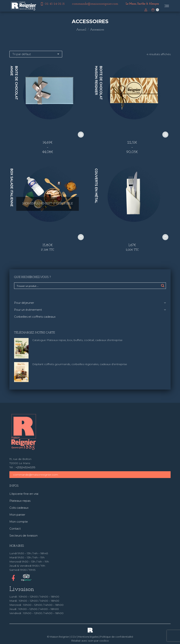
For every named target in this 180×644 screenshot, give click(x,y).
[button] (165, 237)
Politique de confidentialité (117, 637)
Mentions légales (88, 637)
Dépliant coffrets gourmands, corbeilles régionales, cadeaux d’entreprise (80, 364)
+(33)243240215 (25, 467)
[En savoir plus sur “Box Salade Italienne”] (81, 237)
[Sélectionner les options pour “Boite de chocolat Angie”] (81, 135)
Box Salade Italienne (12, 188)
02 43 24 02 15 (52, 4)
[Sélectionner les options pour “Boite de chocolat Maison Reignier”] (165, 135)
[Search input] (88, 286)
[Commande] (36, 54)
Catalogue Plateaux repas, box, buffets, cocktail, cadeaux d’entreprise (77, 340)
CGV (74, 637)
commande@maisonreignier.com (36, 475)
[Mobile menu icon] (167, 6)
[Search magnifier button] (163, 286)
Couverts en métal (96, 186)
